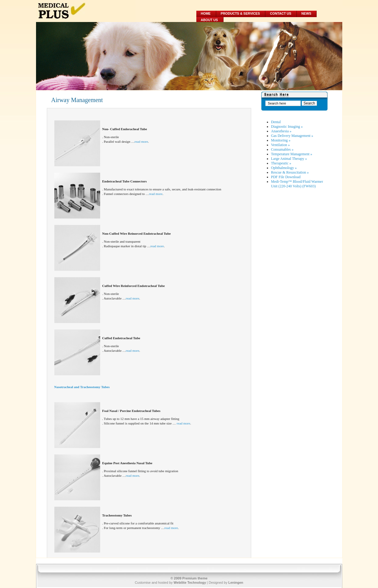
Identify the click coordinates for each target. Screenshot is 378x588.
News (306, 13)
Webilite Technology (190, 582)
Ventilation (281, 145)
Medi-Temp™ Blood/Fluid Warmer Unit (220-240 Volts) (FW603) (297, 184)
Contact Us (281, 13)
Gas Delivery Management (292, 136)
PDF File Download (286, 177)
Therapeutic (281, 163)
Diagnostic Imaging (287, 127)
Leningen (236, 582)
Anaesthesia (281, 131)
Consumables (282, 149)
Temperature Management (292, 154)
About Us (209, 20)
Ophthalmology (284, 168)
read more (141, 141)
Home (206, 13)
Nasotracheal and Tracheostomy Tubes (82, 387)
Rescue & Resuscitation (290, 172)
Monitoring (281, 140)
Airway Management (77, 100)
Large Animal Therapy (289, 159)
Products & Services (240, 13)
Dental (276, 122)
